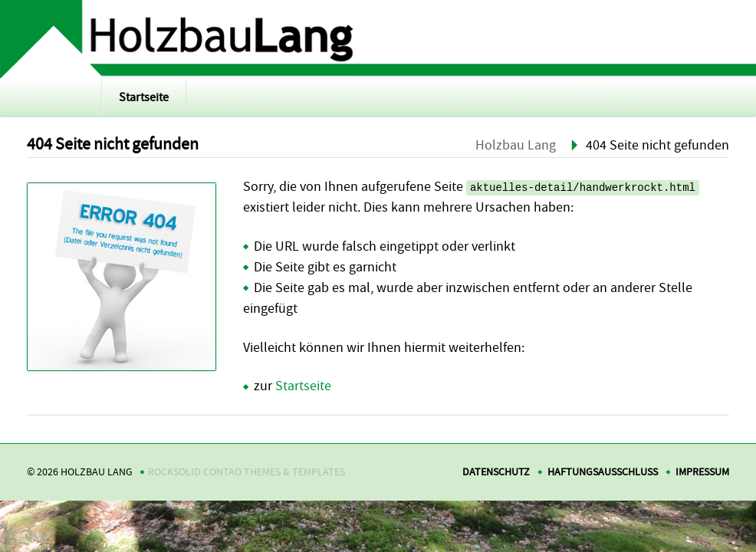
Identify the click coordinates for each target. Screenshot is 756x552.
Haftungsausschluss (603, 472)
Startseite (144, 97)
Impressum (702, 472)
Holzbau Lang (516, 145)
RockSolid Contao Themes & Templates (247, 472)
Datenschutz (496, 472)
